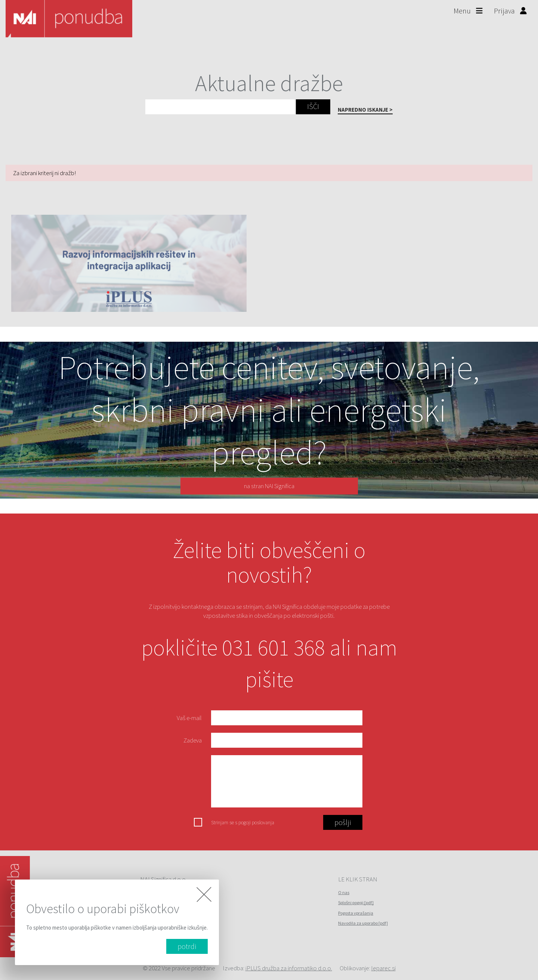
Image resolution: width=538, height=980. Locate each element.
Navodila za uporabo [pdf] (363, 923)
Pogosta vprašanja (356, 913)
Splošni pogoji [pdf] (356, 903)
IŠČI (313, 106)
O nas (344, 892)
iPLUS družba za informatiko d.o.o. (289, 968)
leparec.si (384, 968)
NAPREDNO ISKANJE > (365, 110)
